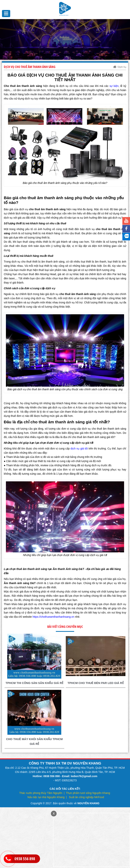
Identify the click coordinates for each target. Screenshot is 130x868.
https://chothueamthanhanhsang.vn (53, 617)
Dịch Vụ (122, 67)
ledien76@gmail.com (84, 776)
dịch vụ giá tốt (79, 449)
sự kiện (114, 86)
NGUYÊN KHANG (88, 803)
